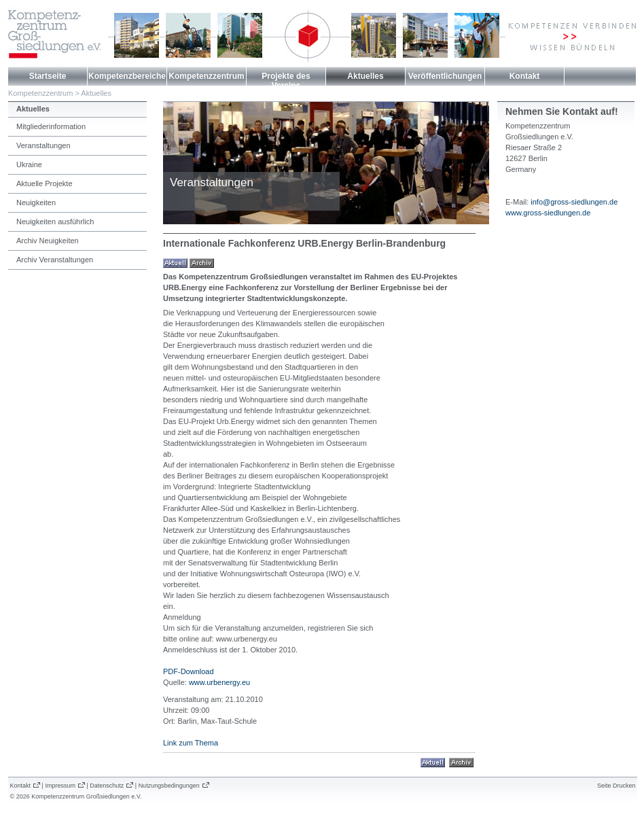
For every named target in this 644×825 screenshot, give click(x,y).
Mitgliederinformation (51, 126)
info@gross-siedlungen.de (574, 202)
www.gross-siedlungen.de (548, 213)
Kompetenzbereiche (127, 76)
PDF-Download (189, 671)
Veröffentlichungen (445, 76)
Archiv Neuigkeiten (48, 241)
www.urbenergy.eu (219, 682)
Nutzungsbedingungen (169, 786)
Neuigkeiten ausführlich (55, 222)
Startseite (48, 76)
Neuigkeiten (36, 203)
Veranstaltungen (43, 145)
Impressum (60, 786)
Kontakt (525, 76)
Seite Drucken (616, 786)
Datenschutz (107, 786)
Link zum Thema (191, 743)
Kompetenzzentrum (206, 76)
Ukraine (29, 164)
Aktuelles (365, 76)
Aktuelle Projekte (44, 183)
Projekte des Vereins (286, 81)
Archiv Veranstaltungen (55, 260)
